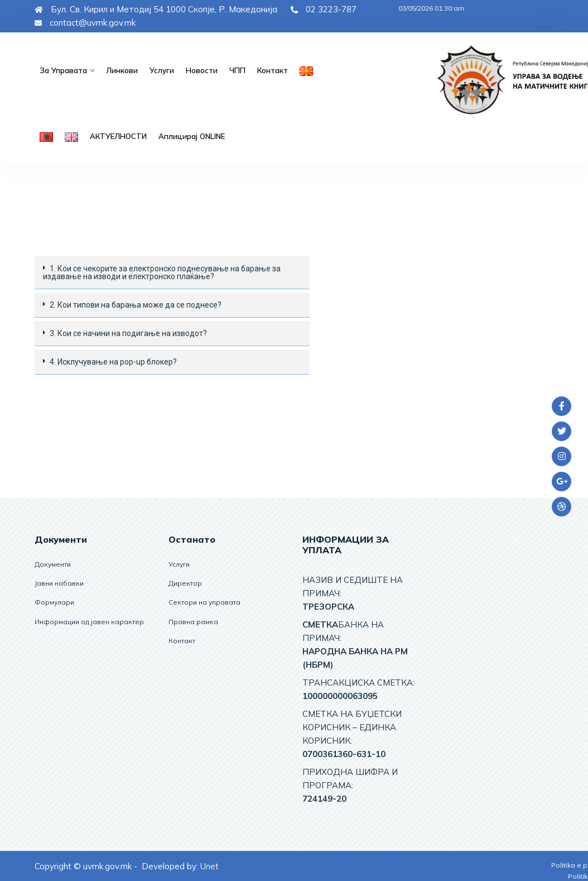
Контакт (270, 70)
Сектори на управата (204, 602)
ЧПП (235, 70)
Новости (200, 70)
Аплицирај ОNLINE (191, 136)
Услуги (160, 70)
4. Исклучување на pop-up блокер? (113, 362)
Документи (53, 564)
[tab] (172, 273)
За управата (63, 70)
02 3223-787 (324, 9)
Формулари (54, 602)
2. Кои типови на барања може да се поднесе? (136, 305)
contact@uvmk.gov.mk (85, 23)
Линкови (121, 70)
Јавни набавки (59, 583)
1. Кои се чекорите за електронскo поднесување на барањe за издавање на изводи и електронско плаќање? (162, 272)
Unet (209, 866)
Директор (185, 583)
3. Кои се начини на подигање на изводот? (128, 333)
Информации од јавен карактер (89, 621)
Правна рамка (193, 621)
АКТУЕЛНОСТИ (118, 136)
